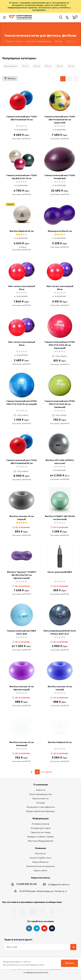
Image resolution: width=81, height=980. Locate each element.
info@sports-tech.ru (59, 884)
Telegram (37, 923)
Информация (41, 818)
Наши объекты (40, 862)
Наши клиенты (40, 798)
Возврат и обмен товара (40, 837)
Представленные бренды (40, 811)
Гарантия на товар (40, 832)
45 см (60, 66)
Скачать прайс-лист (40, 858)
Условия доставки (41, 828)
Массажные (11, 66)
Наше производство (41, 794)
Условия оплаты (40, 824)
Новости (41, 790)
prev (26, 772)
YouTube (44, 923)
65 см (37, 66)
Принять (70, 963)
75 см (25, 66)
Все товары (47, 772)
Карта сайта (40, 870)
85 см (71, 66)
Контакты (40, 853)
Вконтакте (29, 923)
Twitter (52, 923)
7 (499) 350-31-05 (26, 884)
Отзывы (41, 803)
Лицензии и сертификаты (41, 807)
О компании (41, 785)
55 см (48, 66)
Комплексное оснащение (41, 866)
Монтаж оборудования (41, 841)
